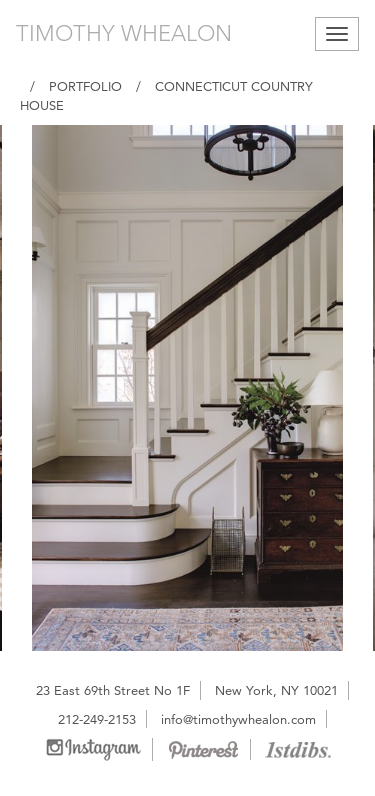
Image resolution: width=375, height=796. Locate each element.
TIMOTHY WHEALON (124, 33)
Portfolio (85, 86)
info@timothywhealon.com (238, 719)
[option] (187, 388)
